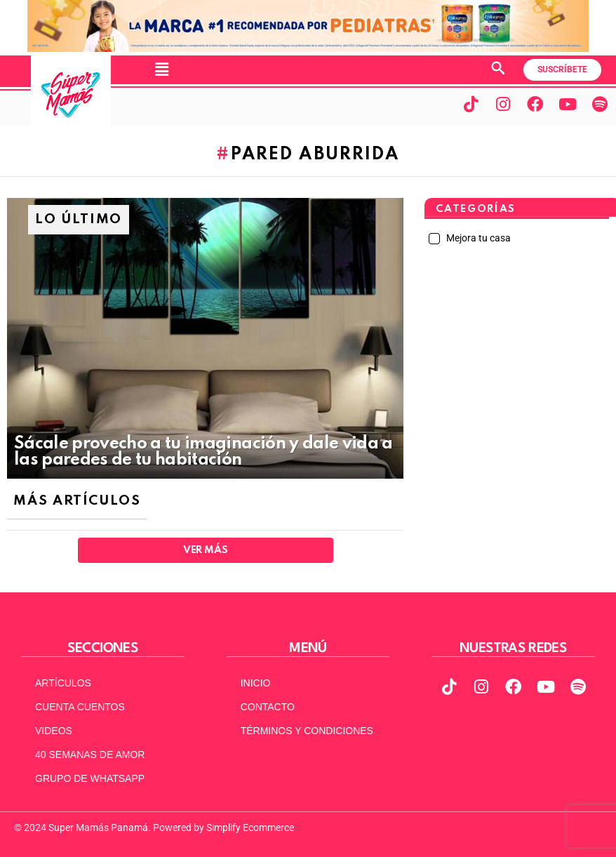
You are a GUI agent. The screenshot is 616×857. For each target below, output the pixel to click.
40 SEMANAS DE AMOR (90, 755)
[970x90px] (308, 48)
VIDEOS (54, 731)
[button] (161, 69)
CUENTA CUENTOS (80, 707)
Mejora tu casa (477, 238)
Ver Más (205, 550)
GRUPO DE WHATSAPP (90, 778)
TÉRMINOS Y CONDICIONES (307, 731)
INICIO (256, 683)
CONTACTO (268, 707)
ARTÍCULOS (63, 683)
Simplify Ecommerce (250, 828)
